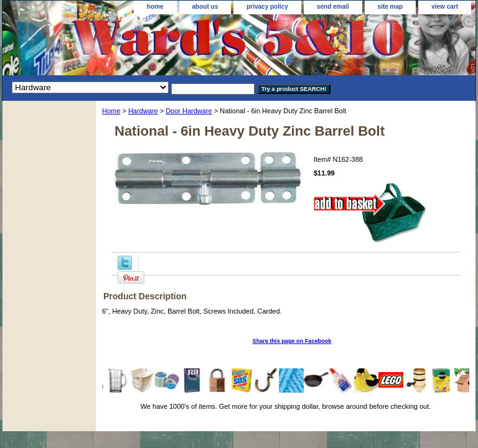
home (155, 7)
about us (205, 7)
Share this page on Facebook (292, 341)
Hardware (143, 111)
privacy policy (267, 7)
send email (333, 7)
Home (111, 111)
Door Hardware (189, 111)
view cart (445, 7)
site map (391, 7)
